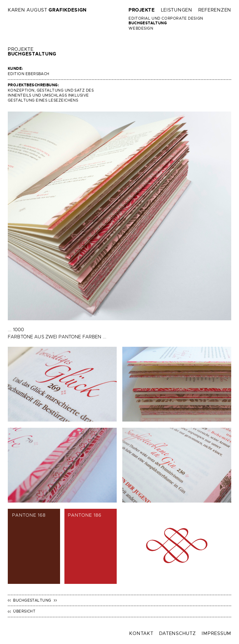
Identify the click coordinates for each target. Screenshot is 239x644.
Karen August (47, 10)
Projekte (142, 10)
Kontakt (141, 633)
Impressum (216, 633)
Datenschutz (177, 633)
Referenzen (215, 10)
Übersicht (24, 611)
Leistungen (177, 10)
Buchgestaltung (148, 23)
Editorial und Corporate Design (166, 18)
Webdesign (141, 28)
